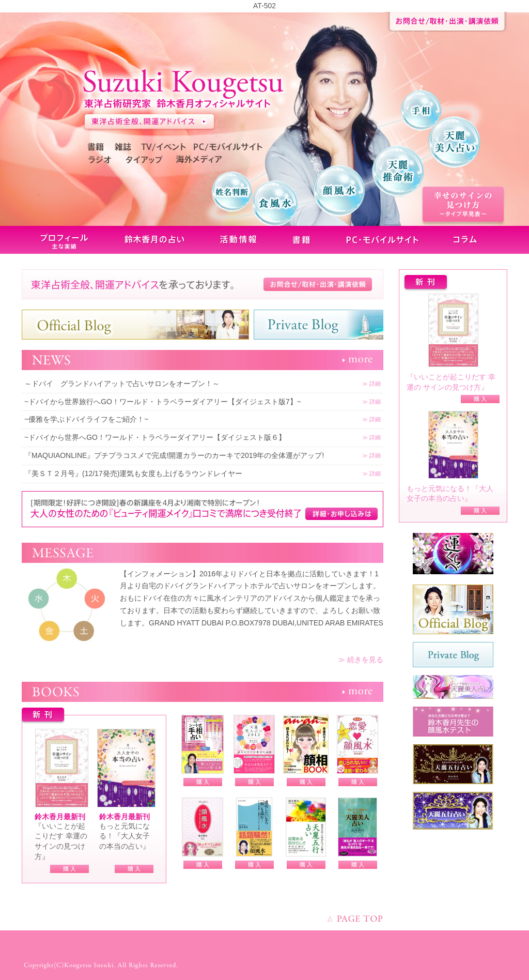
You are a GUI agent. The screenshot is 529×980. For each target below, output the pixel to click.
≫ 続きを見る (361, 660)
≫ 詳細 (371, 384)
